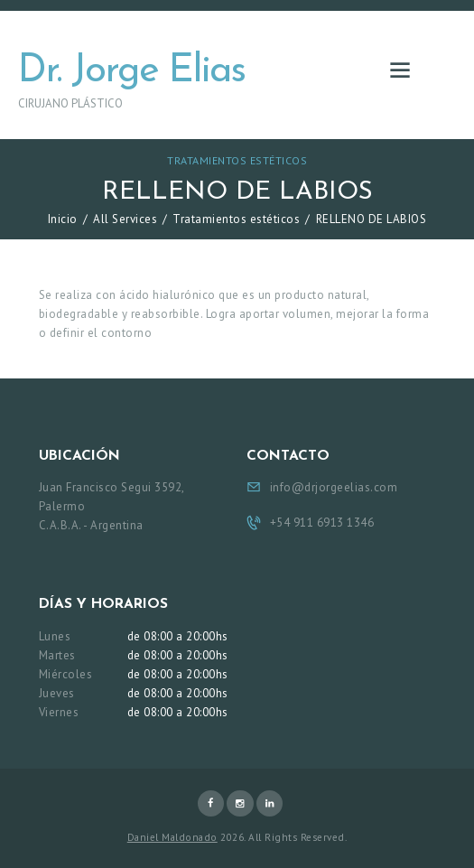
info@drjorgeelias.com (334, 487)
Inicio (63, 219)
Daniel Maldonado (172, 837)
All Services (125, 219)
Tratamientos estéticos (237, 160)
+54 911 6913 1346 (322, 523)
